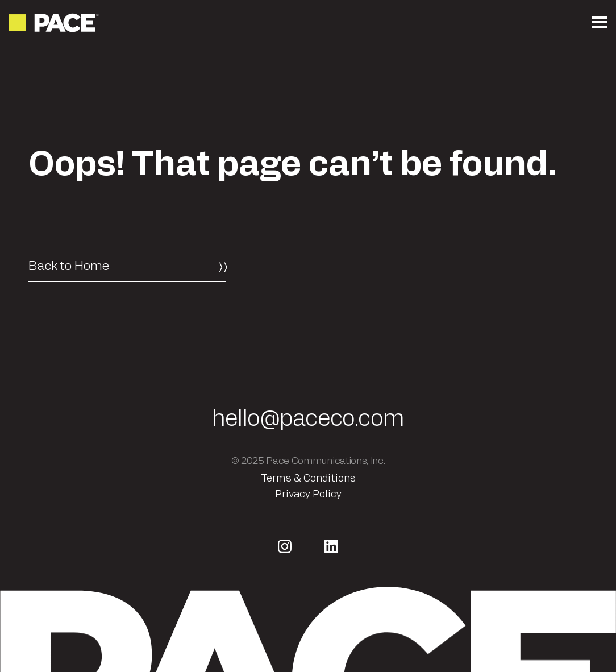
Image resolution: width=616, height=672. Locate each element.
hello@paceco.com (308, 419)
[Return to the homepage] (55, 23)
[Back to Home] (127, 267)
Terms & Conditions (308, 479)
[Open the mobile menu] (600, 23)
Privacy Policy (308, 495)
